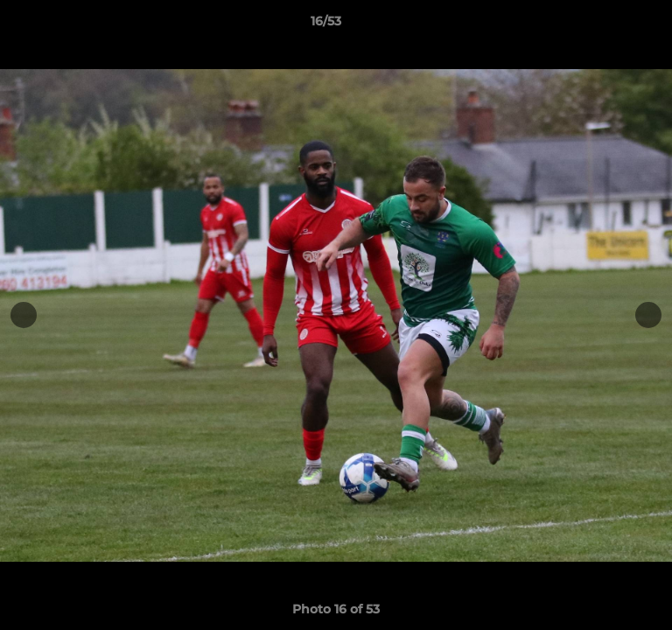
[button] (609, 25)
